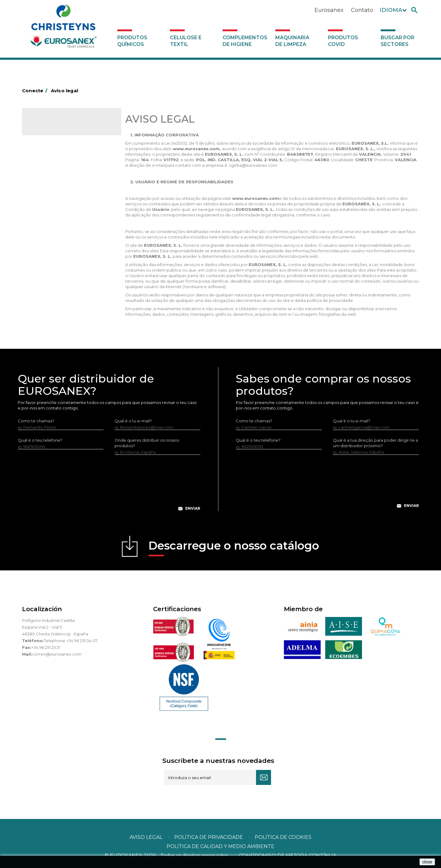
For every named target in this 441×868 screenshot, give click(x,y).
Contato (362, 10)
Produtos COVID (343, 41)
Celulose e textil (186, 41)
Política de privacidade (209, 837)
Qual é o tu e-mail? (133, 421)
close (427, 862)
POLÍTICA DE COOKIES (283, 837)
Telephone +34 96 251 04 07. (71, 641)
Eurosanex (329, 10)
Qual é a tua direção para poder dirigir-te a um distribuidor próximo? (375, 443)
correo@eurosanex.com (57, 654)
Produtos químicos (132, 41)
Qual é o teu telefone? (40, 440)
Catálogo (51, 126)
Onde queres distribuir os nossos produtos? (147, 443)
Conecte (36, 91)
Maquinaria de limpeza (292, 41)
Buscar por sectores (398, 41)
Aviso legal (146, 837)
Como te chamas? (36, 421)
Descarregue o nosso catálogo (234, 548)
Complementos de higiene (245, 41)
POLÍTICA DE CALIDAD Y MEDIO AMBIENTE (221, 846)
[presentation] (109, 488)
